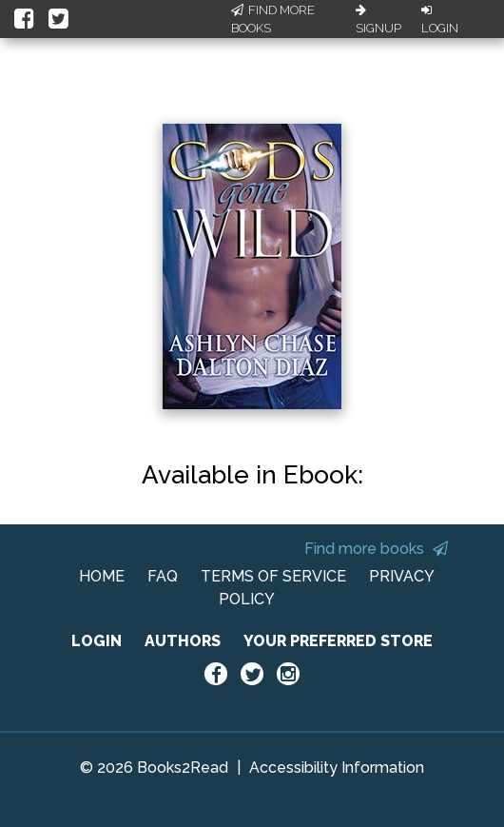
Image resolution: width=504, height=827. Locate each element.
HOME (102, 576)
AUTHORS (183, 641)
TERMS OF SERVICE (273, 576)
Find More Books (273, 20)
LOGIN (97, 641)
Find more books (376, 549)
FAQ (163, 576)
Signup (378, 20)
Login (440, 20)
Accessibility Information (337, 768)
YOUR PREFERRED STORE (338, 641)
